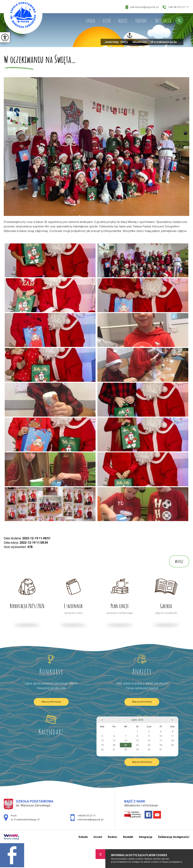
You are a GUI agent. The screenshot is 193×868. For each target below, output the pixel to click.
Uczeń (107, 21)
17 (161, 741)
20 (114, 745)
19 (102, 745)
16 (149, 741)
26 (102, 750)
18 (172, 741)
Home (124, 42)
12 (102, 741)
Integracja (163, 21)
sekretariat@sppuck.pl (142, 7)
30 (149, 750)
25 (172, 745)
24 (161, 745)
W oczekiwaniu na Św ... (163, 42)
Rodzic (123, 21)
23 (149, 745)
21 (126, 745)
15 (137, 741)
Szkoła (90, 21)
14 (126, 741)
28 (126, 750)
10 (161, 736)
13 (114, 741)
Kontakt (141, 21)
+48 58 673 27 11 (176, 7)
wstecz (179, 561)
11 (172, 736)
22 (137, 745)
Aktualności (137, 42)
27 (114, 750)
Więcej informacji (51, 702)
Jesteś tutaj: (112, 42)
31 (161, 750)
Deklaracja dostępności (174, 837)
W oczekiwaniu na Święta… (40, 60)
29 (137, 750)
